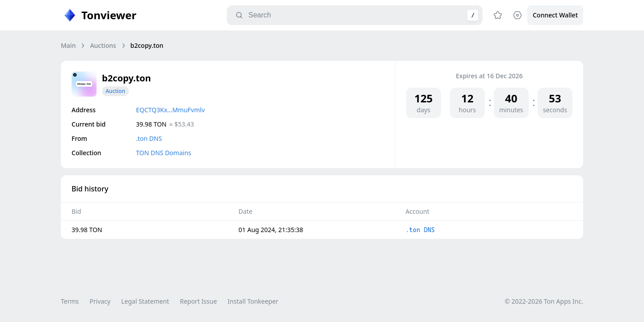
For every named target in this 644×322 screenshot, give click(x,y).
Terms (70, 301)
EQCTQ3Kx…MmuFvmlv (170, 110)
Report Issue (198, 301)
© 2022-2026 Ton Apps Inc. (544, 301)
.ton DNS (149, 138)
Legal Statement (145, 301)
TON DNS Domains (164, 153)
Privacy (100, 301)
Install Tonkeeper (253, 301)
